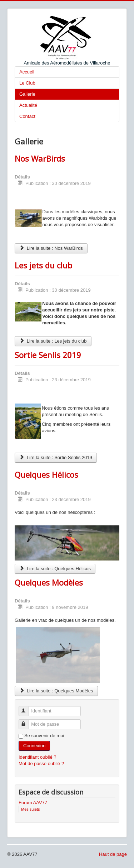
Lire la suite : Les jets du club (53, 341)
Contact (27, 116)
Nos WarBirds (40, 158)
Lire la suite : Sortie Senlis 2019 (56, 457)
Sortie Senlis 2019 (48, 355)
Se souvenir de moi (44, 736)
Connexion (34, 746)
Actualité (28, 105)
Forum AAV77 (33, 803)
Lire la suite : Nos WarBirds (51, 248)
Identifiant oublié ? (38, 757)
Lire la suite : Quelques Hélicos (55, 569)
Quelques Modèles (49, 582)
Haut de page (113, 854)
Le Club (27, 83)
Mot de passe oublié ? (41, 764)
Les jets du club (43, 265)
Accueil (27, 72)
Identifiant (27, 708)
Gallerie (27, 94)
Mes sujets (31, 809)
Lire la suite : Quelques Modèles (56, 691)
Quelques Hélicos (46, 474)
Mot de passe (27, 721)
